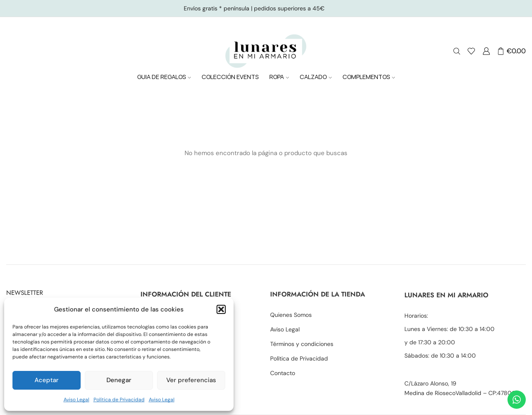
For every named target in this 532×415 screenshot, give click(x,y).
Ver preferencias (191, 380)
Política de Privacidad (119, 400)
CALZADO (316, 77)
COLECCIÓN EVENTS (230, 77)
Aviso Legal (76, 400)
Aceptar (47, 380)
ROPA (279, 77)
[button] (221, 309)
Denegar (119, 380)
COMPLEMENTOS (369, 77)
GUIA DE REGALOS (164, 77)
